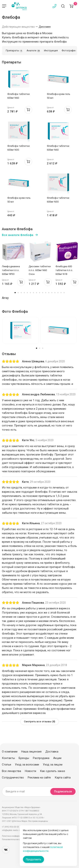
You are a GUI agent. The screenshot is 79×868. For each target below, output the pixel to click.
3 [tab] (21, 293)
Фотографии (69, 50)
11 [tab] (46, 293)
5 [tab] (27, 293)
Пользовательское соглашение (16, 839)
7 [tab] (33, 293)
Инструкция (51, 50)
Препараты (14, 51)
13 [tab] (52, 293)
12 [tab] (49, 293)
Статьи (7, 765)
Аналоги (33, 51)
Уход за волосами (27, 765)
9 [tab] (40, 293)
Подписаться (63, 791)
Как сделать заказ (53, 771)
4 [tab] (24, 293)
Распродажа (41, 758)
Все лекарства (11, 771)
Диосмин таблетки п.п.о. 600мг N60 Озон (40, 270)
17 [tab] (64, 293)
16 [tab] (61, 293)
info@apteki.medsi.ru (11, 830)
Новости (31, 771)
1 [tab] (15, 293)
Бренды (24, 758)
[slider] (11, 361)
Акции (57, 758)
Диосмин (45, 27)
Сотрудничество (13, 778)
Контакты (8, 758)
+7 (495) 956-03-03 (10, 827)
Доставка (52, 752)
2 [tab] (18, 293)
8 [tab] (37, 293)
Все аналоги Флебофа (18, 235)
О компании (10, 752)
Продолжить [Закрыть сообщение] (33, 859)
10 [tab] (43, 293)
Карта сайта (63, 778)
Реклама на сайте (39, 778)
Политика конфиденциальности (16, 836)
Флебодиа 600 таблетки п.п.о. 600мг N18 (64, 270)
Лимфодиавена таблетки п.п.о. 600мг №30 (11, 270)
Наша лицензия (31, 752)
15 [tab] (58, 293)
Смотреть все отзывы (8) (39, 721)
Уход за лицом (53, 765)
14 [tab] (55, 293)
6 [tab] (30, 293)
